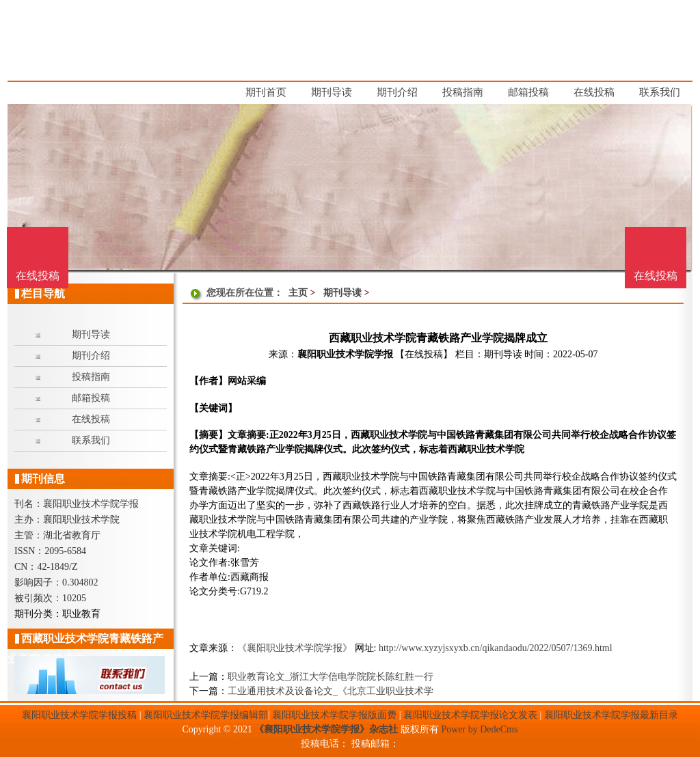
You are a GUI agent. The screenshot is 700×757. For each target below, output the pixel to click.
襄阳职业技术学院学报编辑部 (206, 715)
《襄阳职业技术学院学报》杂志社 (326, 729)
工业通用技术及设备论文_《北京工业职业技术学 (331, 691)
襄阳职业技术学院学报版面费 (334, 715)
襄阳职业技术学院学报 (345, 354)
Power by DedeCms (479, 729)
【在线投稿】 (424, 354)
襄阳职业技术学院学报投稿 (79, 715)
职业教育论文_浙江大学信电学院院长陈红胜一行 (331, 677)
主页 (298, 293)
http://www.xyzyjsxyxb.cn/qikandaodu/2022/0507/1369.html (496, 648)
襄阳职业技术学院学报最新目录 (611, 715)
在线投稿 (656, 276)
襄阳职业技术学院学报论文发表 (470, 715)
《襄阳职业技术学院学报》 (295, 648)
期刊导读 (342, 293)
